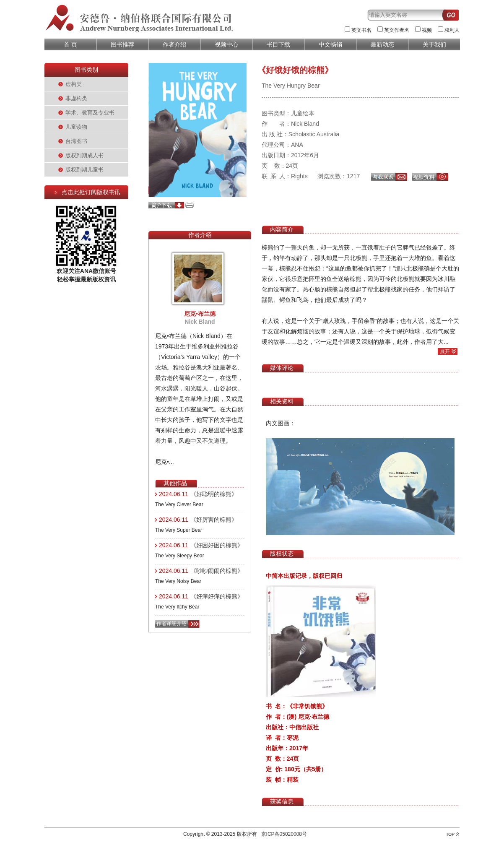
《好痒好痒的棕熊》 (217, 596)
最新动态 (382, 44)
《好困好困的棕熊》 (217, 545)
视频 (427, 30)
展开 (445, 351)
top (453, 834)
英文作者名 (397, 30)
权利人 (452, 30)
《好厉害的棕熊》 (214, 520)
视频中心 (226, 44)
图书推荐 (122, 44)
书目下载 (278, 44)
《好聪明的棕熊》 (214, 494)
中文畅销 (330, 44)
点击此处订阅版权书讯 (91, 192)
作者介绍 (174, 44)
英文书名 (361, 30)
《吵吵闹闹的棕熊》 (217, 571)
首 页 (70, 44)
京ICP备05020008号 (284, 834)
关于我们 (434, 44)
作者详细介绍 (171, 624)
